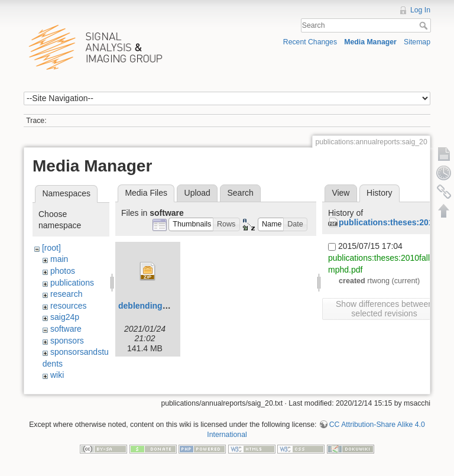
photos (63, 271)
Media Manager (370, 42)
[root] (51, 248)
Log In (420, 10)
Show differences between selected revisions (384, 309)
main (59, 259)
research (66, 294)
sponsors (67, 341)
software (66, 329)
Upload (197, 193)
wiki (57, 375)
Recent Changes (310, 42)
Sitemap (417, 42)
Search (425, 25)
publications (72, 283)
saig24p (65, 317)
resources (68, 306)
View (340, 193)
